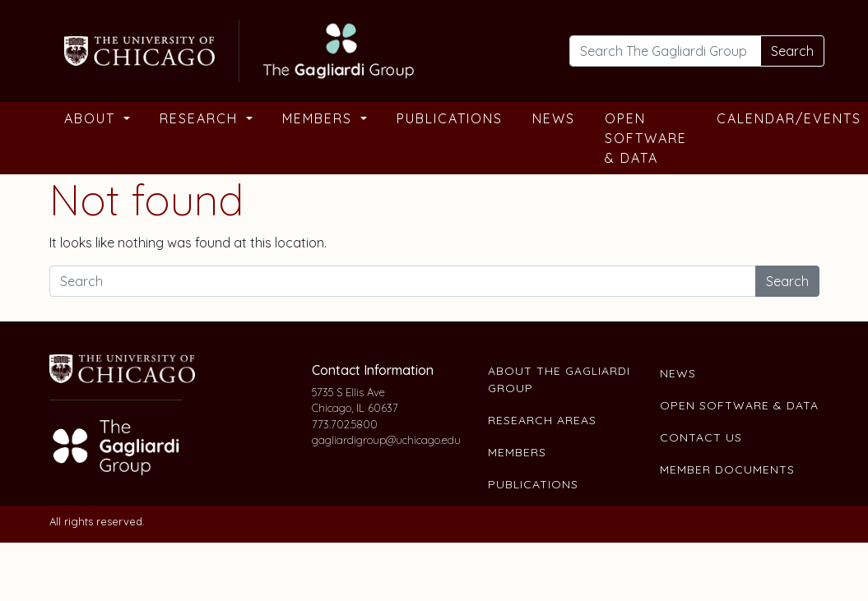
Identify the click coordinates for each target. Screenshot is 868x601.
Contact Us (701, 437)
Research (201, 118)
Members (320, 118)
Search (792, 51)
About (92, 118)
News (554, 118)
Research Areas (542, 420)
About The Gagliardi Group (559, 379)
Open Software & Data (646, 138)
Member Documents (727, 469)
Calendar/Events (789, 118)
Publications (450, 118)
